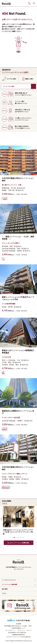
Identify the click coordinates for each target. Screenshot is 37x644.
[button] (1, 519)
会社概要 (19, 624)
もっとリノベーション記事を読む (18, 543)
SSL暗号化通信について (19, 628)
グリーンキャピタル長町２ (11, 243)
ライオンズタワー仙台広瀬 (11, 418)
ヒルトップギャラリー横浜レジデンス (15, 474)
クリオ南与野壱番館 (9, 304)
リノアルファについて (9, 580)
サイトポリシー (10, 630)
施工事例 (5, 589)
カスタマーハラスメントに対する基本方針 (18, 637)
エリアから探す (11, 79)
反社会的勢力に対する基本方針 (17, 632)
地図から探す (29, 79)
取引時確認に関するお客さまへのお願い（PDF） (19, 626)
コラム (4, 593)
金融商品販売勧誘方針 (19, 635)
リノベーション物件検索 (10, 584)
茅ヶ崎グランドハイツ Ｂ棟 (12, 185)
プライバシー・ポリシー (25, 630)
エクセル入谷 (6, 357)
